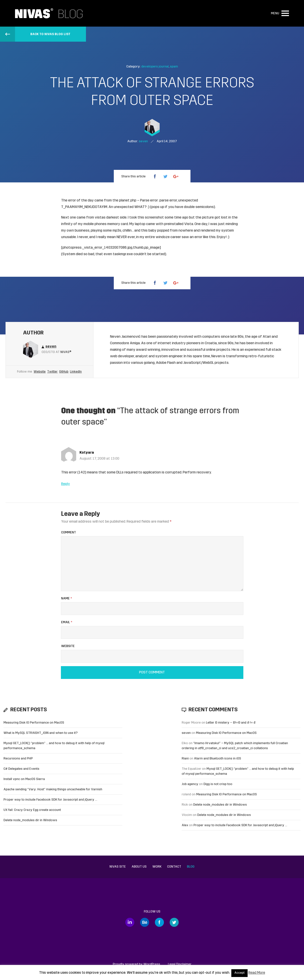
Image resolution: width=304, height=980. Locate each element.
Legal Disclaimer (180, 964)
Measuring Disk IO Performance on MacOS (34, 723)
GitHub (64, 372)
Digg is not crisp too (218, 784)
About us (139, 867)
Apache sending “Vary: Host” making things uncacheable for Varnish (53, 789)
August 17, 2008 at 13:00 (99, 459)
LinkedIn (76, 372)
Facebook (159, 922)
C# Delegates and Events (21, 769)
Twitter (52, 372)
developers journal (155, 67)
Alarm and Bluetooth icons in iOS (218, 759)
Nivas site (118, 867)
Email (67, 622)
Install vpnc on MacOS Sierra (24, 779)
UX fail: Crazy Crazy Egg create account (32, 810)
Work (157, 867)
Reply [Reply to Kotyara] (66, 484)
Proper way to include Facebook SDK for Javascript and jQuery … (50, 800)
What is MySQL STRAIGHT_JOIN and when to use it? (41, 733)
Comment (69, 533)
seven (186, 733)
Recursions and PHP (18, 759)
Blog (191, 867)
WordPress (152, 964)
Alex (185, 825)
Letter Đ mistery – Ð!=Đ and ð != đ (231, 723)
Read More (257, 973)
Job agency (190, 784)
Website (40, 372)
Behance (145, 922)
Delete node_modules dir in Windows (30, 820)
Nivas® (66, 352)
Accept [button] (239, 973)
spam (174, 67)
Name (67, 599)
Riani (185, 759)
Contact (174, 867)
